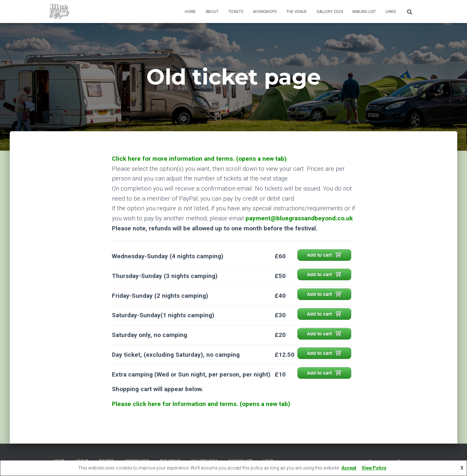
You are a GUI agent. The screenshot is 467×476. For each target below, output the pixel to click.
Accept (349, 468)
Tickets (236, 12)
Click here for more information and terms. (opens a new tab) (199, 159)
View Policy (374, 468)
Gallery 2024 (330, 12)
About (212, 12)
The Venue (297, 12)
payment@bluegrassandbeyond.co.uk (299, 218)
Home (190, 12)
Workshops (265, 12)
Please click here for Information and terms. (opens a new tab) (201, 404)
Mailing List (364, 12)
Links (391, 12)
